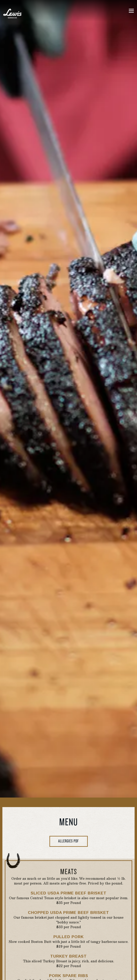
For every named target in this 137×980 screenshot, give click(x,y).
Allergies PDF (68, 690)
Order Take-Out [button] (69, 973)
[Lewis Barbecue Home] (13, 13)
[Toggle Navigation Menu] (131, 11)
